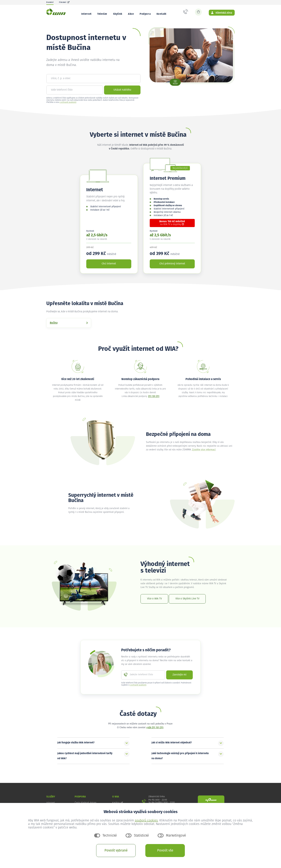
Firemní (64, 2)
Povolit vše (165, 851)
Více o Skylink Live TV (187, 602)
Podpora (145, 14)
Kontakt (161, 14)
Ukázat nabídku (122, 93)
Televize (102, 14)
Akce (131, 14)
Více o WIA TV (154, 602)
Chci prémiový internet (172, 267)
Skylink (118, 14)
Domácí (50, 2)
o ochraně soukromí (68, 106)
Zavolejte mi (179, 678)
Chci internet (109, 267)
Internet (86, 14)
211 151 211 (154, 400)
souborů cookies (146, 821)
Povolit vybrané (116, 851)
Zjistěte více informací (204, 453)
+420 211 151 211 (155, 731)
